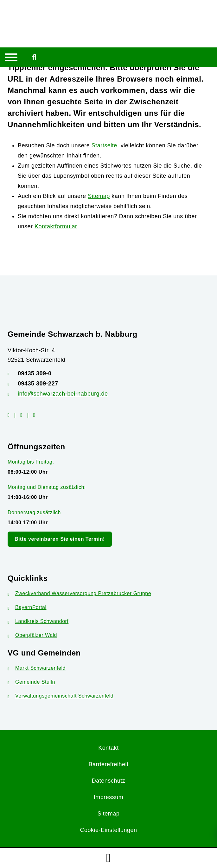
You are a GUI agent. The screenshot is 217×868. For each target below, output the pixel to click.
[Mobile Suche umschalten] (34, 57)
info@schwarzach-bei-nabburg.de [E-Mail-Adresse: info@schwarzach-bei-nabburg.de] (63, 394)
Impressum (109, 797)
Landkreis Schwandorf (38, 621)
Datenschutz (109, 781)
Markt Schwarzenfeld (37, 668)
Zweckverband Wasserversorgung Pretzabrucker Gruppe (79, 593)
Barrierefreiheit (108, 764)
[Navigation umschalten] (11, 57)
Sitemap (99, 196)
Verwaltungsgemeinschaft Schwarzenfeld (61, 696)
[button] (109, 858)
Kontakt (108, 748)
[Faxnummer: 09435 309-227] (108, 384)
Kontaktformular (56, 226)
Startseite (104, 145)
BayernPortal (27, 607)
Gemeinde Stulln (31, 682)
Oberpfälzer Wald (32, 635)
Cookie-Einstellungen (108, 830)
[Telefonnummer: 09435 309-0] (108, 373)
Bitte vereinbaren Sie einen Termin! (60, 539)
